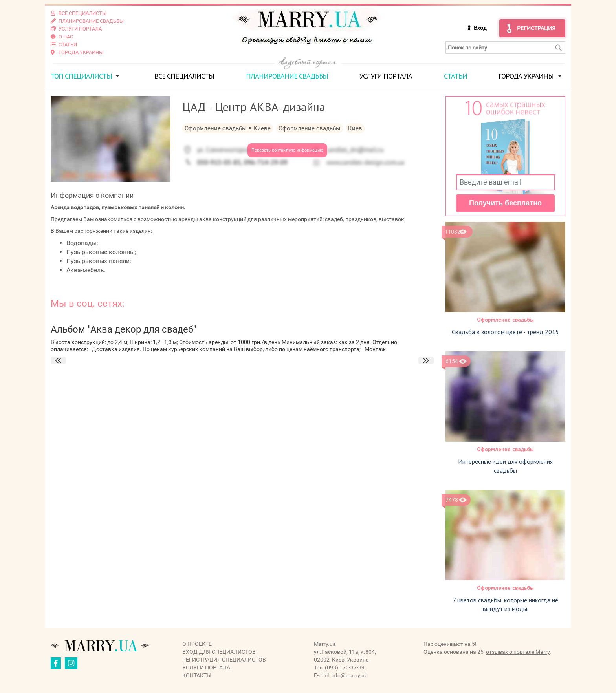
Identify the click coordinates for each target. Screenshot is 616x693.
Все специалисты (184, 76)
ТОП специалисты (81, 76)
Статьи (456, 76)
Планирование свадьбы (287, 76)
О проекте (197, 644)
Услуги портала (386, 76)
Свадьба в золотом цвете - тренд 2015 (505, 332)
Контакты (197, 675)
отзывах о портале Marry (518, 652)
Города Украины (526, 76)
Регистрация (536, 28)
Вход (480, 28)
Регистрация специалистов (224, 660)
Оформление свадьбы (505, 320)
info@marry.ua (349, 675)
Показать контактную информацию (287, 150)
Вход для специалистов (219, 652)
